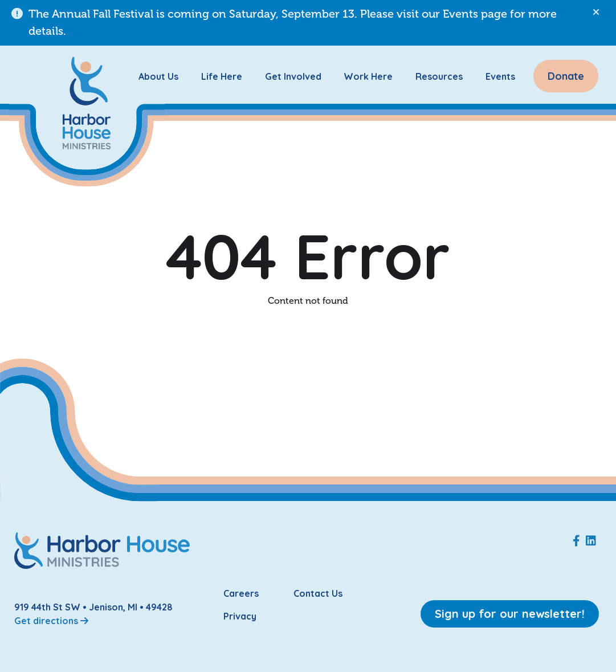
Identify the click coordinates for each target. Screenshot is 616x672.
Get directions (51, 621)
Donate (566, 76)
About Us (158, 76)
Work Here (368, 76)
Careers (241, 593)
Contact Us (318, 593)
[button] (596, 13)
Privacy (240, 616)
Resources (439, 76)
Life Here (222, 76)
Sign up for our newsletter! (510, 614)
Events (500, 76)
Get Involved (293, 76)
